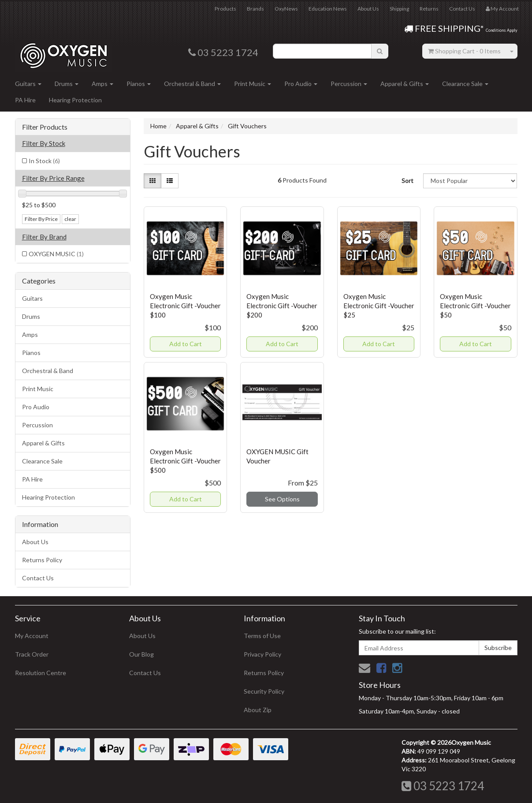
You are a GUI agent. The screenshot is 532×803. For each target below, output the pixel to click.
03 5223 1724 (443, 786)
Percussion (349, 84)
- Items (464, 51)
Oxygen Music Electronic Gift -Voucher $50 (475, 306)
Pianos (139, 84)
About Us (368, 9)
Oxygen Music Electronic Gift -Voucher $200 (282, 306)
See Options (282, 499)
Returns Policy (42, 560)
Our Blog (141, 654)
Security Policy (264, 691)
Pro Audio (301, 84)
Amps (102, 84)
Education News (328, 9)
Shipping (399, 9)
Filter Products (45, 127)
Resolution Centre (41, 673)
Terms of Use (262, 636)
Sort (407, 181)
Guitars (28, 84)
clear (70, 219)
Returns (429, 9)
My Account (32, 636)
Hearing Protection (75, 100)
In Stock (44, 161)
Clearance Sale (465, 84)
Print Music (253, 84)
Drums (67, 84)
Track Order (32, 654)
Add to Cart (186, 344)
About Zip (258, 710)
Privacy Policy (262, 654)
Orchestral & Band (192, 84)
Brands (255, 9)
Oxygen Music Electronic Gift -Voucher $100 (185, 306)
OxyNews (286, 9)
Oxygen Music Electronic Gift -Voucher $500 (185, 461)
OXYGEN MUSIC (56, 254)
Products (225, 9)
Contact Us (462, 9)
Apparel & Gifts (405, 84)
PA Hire (25, 100)
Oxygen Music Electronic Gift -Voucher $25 (379, 306)
